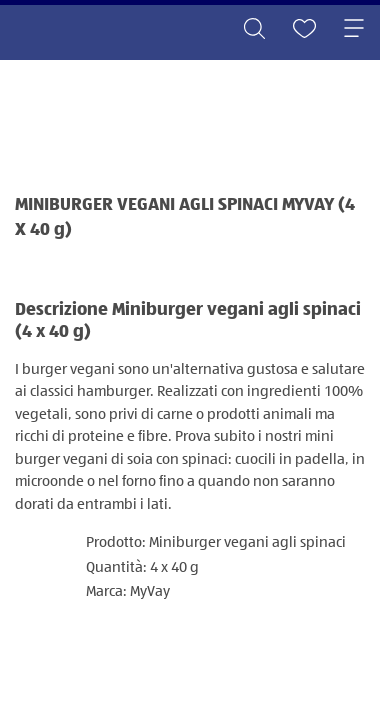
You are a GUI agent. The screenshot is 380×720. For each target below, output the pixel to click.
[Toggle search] (254, 30)
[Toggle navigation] (354, 30)
